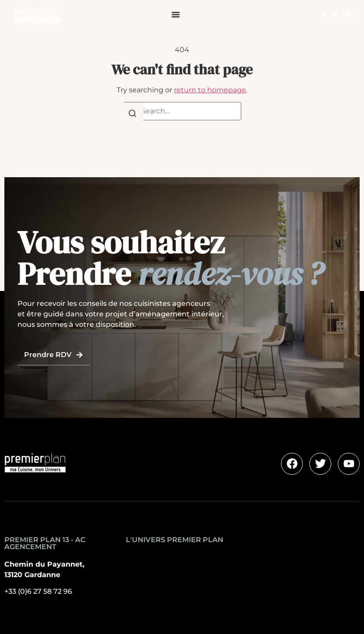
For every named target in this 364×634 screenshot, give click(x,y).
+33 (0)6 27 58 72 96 (38, 591)
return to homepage (210, 90)
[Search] (132, 115)
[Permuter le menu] (176, 14)
